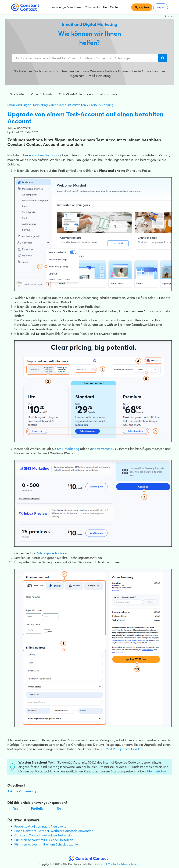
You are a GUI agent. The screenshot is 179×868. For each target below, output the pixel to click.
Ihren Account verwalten (69, 105)
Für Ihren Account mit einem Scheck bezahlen (47, 844)
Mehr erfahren (157, 771)
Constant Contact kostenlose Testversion (44, 835)
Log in (161, 7)
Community (92, 7)
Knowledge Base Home (66, 7)
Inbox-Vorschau (103, 449)
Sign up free (142, 7)
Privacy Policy (129, 864)
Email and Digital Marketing (28, 105)
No (59, 808)
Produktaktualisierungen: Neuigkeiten (41, 826)
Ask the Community (22, 791)
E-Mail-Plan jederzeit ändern (123, 749)
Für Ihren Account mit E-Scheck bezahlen (44, 840)
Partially (37, 808)
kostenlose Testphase (44, 155)
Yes (16, 808)
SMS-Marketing (68, 449)
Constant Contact (107, 864)
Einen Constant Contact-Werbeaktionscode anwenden (54, 831)
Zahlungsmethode (49, 553)
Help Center (111, 7)
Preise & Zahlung (101, 105)
